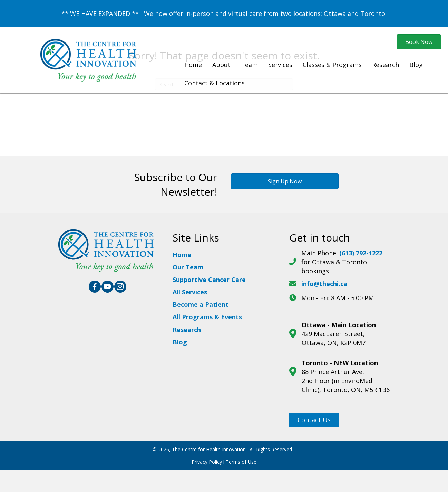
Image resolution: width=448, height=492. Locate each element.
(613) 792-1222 (361, 253)
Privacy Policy (207, 462)
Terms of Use (241, 462)
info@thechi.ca (324, 284)
